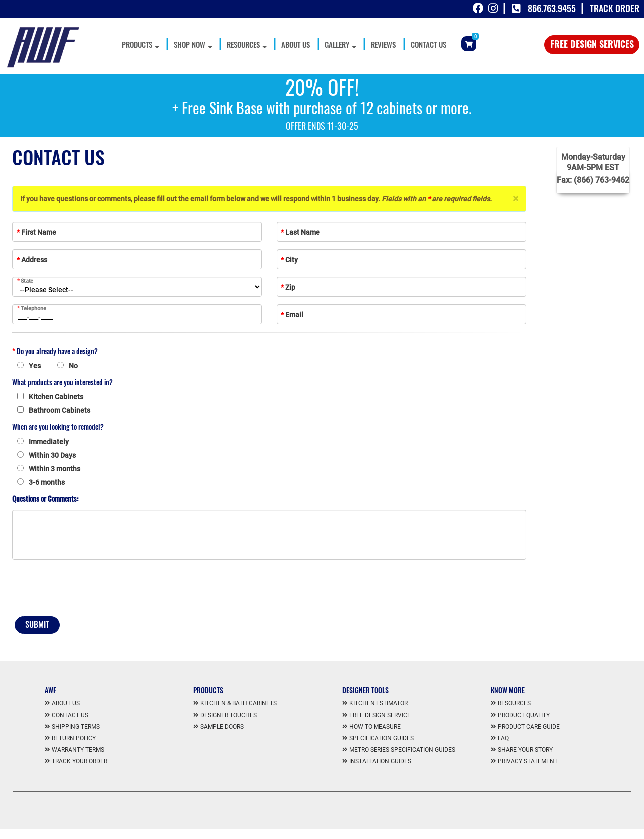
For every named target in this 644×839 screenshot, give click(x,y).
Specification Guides (381, 738)
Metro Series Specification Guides (402, 750)
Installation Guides (380, 761)
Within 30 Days (52, 455)
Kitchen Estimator (378, 703)
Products (140, 44)
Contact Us (428, 44)
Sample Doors (222, 727)
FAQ (503, 738)
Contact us (70, 715)
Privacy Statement (528, 761)
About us (66, 703)
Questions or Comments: (45, 499)
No (73, 366)
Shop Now (193, 44)
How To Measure (375, 727)
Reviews (383, 44)
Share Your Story (525, 750)
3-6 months (47, 482)
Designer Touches (229, 715)
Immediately (49, 442)
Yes (35, 366)
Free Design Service (380, 715)
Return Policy (74, 738)
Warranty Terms (78, 750)
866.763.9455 (552, 8)
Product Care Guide (529, 727)
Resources (247, 44)
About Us (296, 44)
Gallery (340, 44)
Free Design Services (592, 44)
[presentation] (88, 589)
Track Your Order (80, 761)
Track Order (614, 8)
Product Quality (524, 715)
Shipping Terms (76, 727)
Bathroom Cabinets (60, 410)
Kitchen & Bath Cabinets (239, 703)
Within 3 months (55, 469)
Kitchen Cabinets (56, 397)
